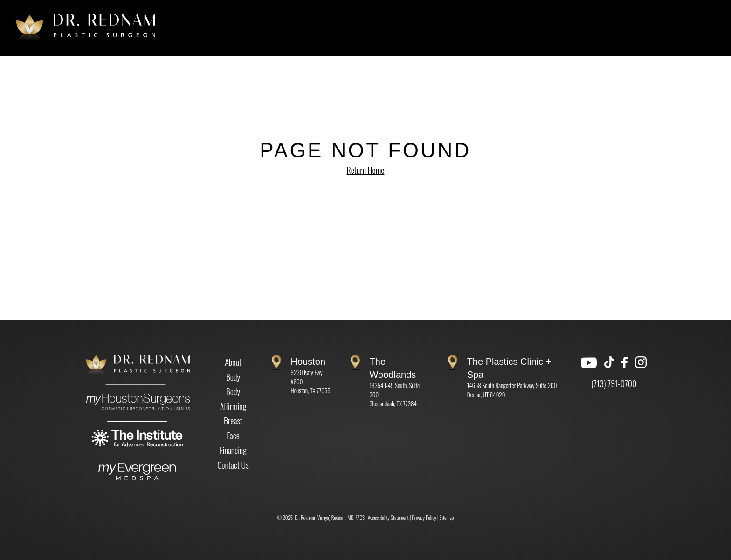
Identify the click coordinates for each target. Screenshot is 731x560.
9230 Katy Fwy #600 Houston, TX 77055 (311, 376)
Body (233, 377)
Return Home (366, 170)
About (233, 362)
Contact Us (233, 465)
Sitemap (447, 518)
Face (233, 436)
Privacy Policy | (426, 518)
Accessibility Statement (388, 518)
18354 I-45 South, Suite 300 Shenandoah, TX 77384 (395, 383)
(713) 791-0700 (614, 383)
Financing (233, 450)
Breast (233, 421)
